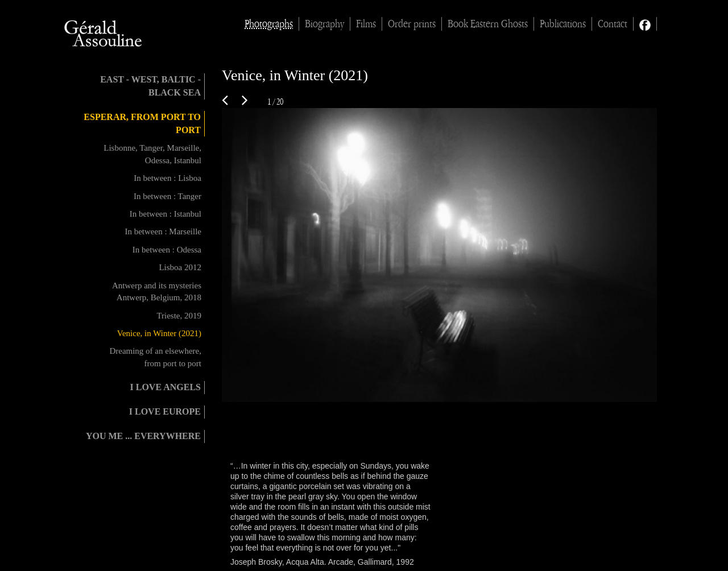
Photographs (269, 24)
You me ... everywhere (143, 436)
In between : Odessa (167, 250)
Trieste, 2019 (179, 316)
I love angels (166, 387)
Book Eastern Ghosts (488, 24)
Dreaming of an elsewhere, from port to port (155, 357)
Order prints (412, 24)
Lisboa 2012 (180, 267)
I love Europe (165, 411)
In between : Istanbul (166, 214)
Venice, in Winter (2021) (159, 333)
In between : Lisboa (167, 178)
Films (366, 24)
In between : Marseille (163, 231)
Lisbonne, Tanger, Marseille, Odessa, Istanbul (152, 154)
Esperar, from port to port (142, 123)
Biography (324, 24)
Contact (613, 24)
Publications (563, 24)
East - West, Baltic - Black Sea (150, 86)
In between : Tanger (167, 196)
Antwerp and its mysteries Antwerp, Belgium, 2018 (157, 291)
